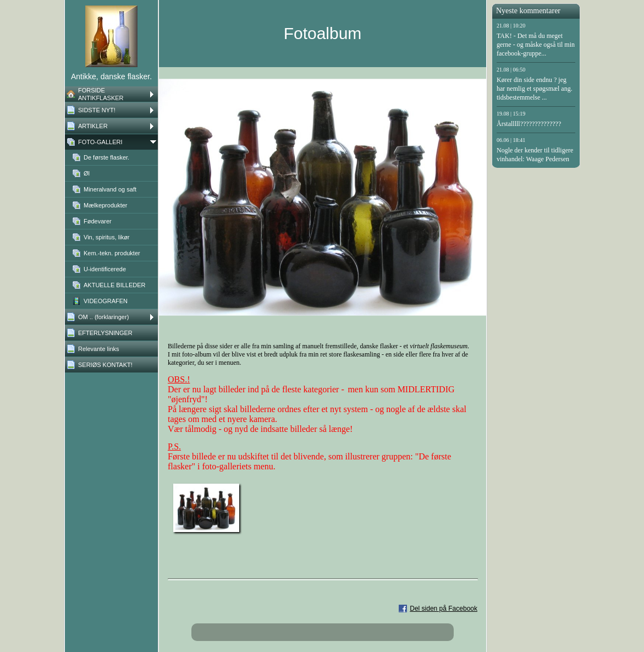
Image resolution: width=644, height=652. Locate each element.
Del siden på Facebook (444, 609)
